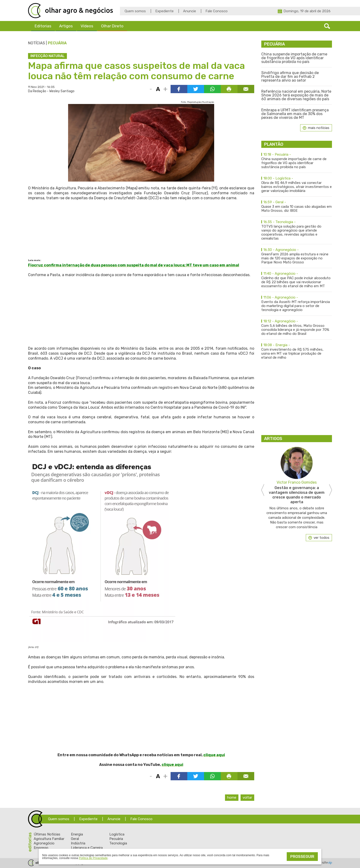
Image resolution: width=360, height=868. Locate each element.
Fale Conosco (217, 11)
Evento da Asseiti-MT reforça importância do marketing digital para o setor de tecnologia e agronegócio (297, 304)
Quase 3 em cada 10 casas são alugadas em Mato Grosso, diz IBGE (297, 206)
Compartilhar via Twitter (196, 89)
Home (232, 797)
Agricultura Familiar (49, 839)
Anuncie (190, 11)
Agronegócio (44, 843)
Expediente (164, 11)
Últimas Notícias (47, 834)
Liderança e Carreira (87, 848)
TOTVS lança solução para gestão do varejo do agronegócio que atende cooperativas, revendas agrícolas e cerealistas (297, 230)
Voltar (247, 797)
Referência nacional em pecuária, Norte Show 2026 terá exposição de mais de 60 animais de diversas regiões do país (296, 95)
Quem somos (135, 11)
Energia (77, 834)
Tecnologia (118, 843)
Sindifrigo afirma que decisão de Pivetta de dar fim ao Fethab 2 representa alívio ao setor (290, 77)
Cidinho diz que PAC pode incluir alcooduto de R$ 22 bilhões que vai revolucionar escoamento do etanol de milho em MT (297, 280)
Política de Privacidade (93, 858)
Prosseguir (302, 857)
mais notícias (319, 128)
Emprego (41, 848)
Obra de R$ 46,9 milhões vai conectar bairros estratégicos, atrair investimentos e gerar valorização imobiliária (297, 185)
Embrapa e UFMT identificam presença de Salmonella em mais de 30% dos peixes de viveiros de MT (295, 114)
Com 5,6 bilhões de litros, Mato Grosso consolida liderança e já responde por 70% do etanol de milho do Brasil (297, 328)
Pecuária (57, 43)
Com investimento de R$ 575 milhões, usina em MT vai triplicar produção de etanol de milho (297, 351)
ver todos (321, 538)
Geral (75, 839)
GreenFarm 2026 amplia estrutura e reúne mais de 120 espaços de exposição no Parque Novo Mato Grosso (297, 256)
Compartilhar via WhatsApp (212, 89)
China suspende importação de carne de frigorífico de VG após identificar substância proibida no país (294, 58)
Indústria (78, 843)
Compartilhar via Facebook (179, 89)
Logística (117, 834)
